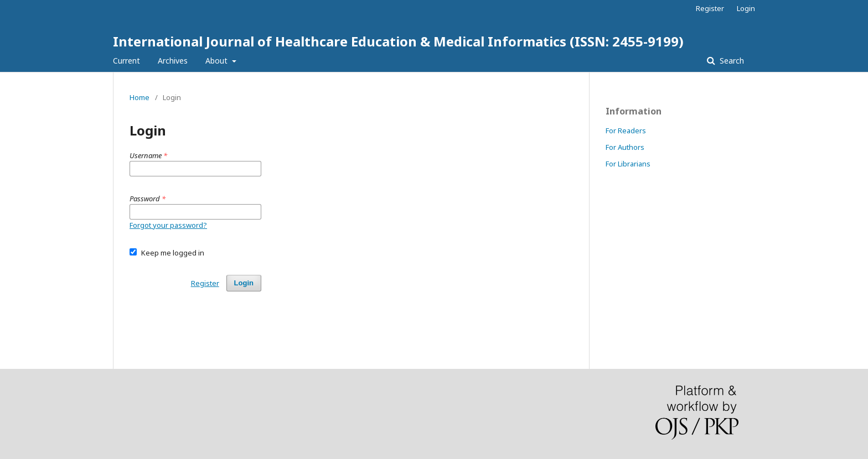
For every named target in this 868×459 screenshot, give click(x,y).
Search (731, 61)
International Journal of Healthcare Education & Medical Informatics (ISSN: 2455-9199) (398, 41)
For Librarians (628, 164)
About (218, 61)
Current (126, 61)
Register (710, 8)
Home (139, 97)
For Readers (626, 131)
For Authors (625, 147)
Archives (173, 61)
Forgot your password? (168, 225)
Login (746, 8)
